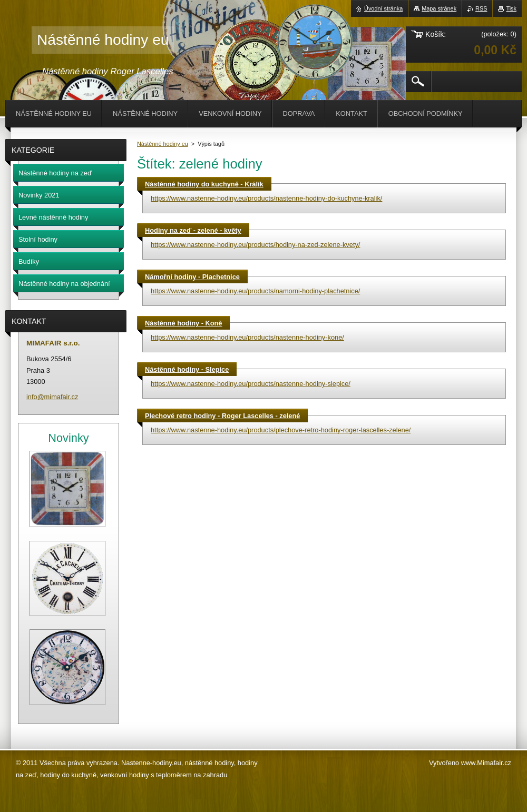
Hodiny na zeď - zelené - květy (193, 230)
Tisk (511, 8)
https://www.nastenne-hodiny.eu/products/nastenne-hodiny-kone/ (247, 337)
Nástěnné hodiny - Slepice (187, 369)
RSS (481, 8)
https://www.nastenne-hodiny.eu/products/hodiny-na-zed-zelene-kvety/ (255, 245)
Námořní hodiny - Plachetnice (192, 277)
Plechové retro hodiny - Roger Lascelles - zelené (222, 416)
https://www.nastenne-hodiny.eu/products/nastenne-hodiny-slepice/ (251, 384)
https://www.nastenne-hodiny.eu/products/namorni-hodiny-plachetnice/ (255, 291)
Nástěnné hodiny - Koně (183, 323)
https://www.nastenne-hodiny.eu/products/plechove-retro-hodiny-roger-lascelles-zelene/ (281, 430)
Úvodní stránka (383, 8)
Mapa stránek (439, 8)
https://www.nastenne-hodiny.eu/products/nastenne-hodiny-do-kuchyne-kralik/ (266, 198)
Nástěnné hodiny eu (163, 144)
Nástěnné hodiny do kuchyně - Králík (204, 184)
